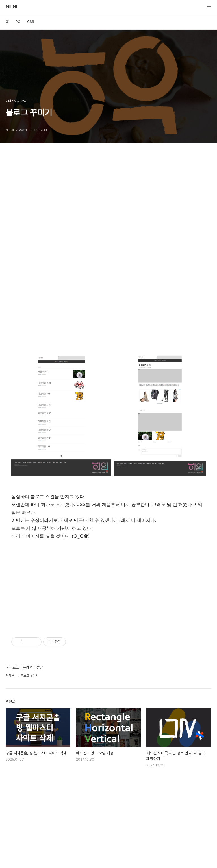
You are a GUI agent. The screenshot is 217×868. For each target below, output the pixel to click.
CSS (31, 22)
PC (18, 22)
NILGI (11, 7)
